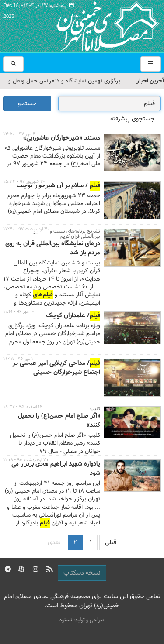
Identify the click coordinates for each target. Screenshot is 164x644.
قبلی (111, 543)
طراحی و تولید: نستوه (82, 620)
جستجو (27, 104)
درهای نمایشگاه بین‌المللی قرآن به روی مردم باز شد (53, 248)
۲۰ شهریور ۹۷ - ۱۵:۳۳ (24, 182)
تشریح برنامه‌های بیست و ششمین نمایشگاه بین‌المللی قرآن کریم (57, 234)
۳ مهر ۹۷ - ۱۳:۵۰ (20, 134)
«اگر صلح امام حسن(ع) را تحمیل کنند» (59, 421)
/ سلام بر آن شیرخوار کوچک (58, 186)
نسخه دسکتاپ (82, 573)
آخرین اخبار (150, 81)
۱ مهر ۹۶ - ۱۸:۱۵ (18, 359)
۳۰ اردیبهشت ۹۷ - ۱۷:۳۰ (26, 229)
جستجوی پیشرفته (133, 119)
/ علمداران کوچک (73, 316)
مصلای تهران (95, 26)
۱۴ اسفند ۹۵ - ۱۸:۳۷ (23, 407)
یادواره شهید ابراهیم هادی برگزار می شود (56, 469)
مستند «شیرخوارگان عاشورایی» (62, 138)
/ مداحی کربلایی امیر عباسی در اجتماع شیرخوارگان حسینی (56, 368)
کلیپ (95, 409)
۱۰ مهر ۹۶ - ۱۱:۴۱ (19, 312)
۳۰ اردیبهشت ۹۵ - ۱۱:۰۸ (26, 460)
